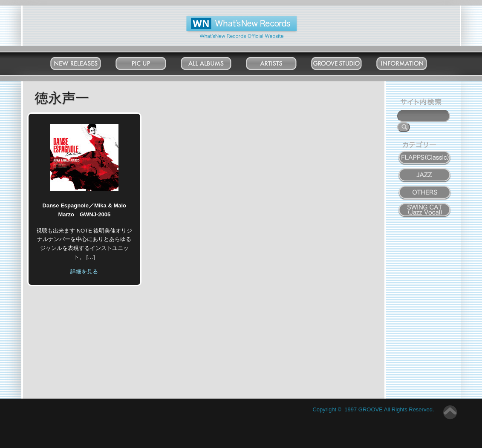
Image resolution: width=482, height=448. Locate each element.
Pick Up (149, 62)
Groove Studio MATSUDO (345, 65)
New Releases (84, 62)
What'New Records (228, 19)
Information (410, 62)
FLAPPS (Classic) (425, 153)
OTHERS (425, 188)
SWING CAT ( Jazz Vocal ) (425, 208)
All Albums (214, 62)
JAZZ (425, 170)
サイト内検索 (423, 103)
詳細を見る (84, 271)
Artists (280, 62)
